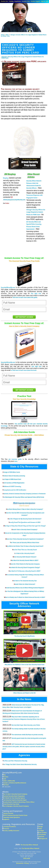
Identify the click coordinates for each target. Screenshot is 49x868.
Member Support (35, 1)
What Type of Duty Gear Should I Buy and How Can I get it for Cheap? (24, 526)
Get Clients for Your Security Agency (14, 798)
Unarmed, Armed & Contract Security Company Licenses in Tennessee (24, 494)
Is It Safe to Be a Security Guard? (24, 553)
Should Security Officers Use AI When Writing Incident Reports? (24, 588)
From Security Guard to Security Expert (14, 800)
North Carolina (42, 833)
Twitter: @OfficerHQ (8, 781)
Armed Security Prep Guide (11, 804)
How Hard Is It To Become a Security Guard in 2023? (24, 571)
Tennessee (41, 837)
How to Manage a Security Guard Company (15, 806)
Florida (40, 829)
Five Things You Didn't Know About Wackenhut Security (20, 764)
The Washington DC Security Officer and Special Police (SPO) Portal (23, 497)
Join (47, 1)
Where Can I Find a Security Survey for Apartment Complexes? (25, 539)
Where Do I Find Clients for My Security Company (25, 564)
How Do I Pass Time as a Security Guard (24, 550)
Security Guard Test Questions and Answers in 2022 (25, 522)
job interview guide (15, 459)
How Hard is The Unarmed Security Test (25, 581)
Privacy (27, 863)
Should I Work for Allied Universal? (24, 584)
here (16, 461)
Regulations (18, 1)
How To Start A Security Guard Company (15, 794)
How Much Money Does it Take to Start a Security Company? (24, 509)
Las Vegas (40, 831)
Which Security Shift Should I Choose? (24, 557)
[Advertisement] (24, 136)
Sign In (43, 1)
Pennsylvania (41, 835)
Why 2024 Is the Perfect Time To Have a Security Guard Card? (24, 546)
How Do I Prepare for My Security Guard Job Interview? (24, 519)
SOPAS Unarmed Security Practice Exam (15, 815)
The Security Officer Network (29, 845)
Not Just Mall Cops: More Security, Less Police (26, 725)
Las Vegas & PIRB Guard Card (12, 479)
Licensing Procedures (9, 827)
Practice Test (4, 1)
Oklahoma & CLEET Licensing (12, 486)
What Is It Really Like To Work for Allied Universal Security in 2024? (24, 597)
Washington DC (42, 839)
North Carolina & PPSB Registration (13, 483)
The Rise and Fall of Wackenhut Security (15, 761)
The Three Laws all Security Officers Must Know (24, 543)
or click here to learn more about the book (24, 370)
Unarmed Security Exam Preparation (13, 796)
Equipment (6, 819)
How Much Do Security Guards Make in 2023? (24, 560)
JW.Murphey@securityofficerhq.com (14, 200)
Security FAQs (26, 1)
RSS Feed (5, 785)
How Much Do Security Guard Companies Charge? (25, 568)
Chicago (40, 827)
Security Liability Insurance (11, 831)
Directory (5, 777)
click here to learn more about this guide (25, 297)
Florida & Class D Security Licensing (14, 476)
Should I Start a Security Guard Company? (25, 530)
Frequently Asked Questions (26, 503)
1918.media (27, 858)
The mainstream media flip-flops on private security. (27, 735)
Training (11, 1)
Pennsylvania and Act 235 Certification (14, 490)
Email (4, 779)
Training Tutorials (8, 813)
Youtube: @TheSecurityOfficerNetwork (14, 783)
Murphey (6, 178)
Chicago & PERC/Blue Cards (11, 472)
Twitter (7, 203)
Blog (4, 775)
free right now (36, 293)
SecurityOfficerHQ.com (8, 288)
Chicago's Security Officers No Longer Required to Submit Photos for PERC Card (23, 57)
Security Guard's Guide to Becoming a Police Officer (18, 802)
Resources (6, 829)
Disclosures (20, 863)
